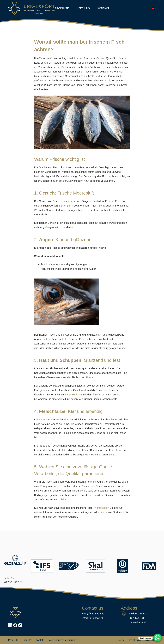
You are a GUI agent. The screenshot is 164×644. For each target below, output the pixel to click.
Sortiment (77, 395)
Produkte (64, 8)
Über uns (85, 8)
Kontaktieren (102, 508)
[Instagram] (20, 625)
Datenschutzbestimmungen (63, 640)
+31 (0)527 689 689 (93, 614)
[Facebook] (15, 625)
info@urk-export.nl (93, 618)
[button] (154, 8)
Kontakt (103, 8)
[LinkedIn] (10, 625)
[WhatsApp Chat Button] (158, 638)
